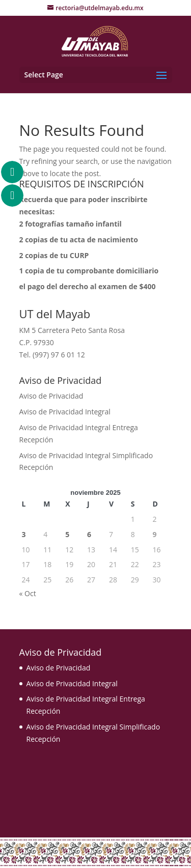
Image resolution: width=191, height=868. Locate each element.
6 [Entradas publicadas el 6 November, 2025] (89, 534)
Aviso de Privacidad (51, 396)
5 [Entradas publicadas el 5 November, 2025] (67, 534)
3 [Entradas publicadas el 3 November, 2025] (24, 534)
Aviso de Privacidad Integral (65, 412)
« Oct (28, 593)
